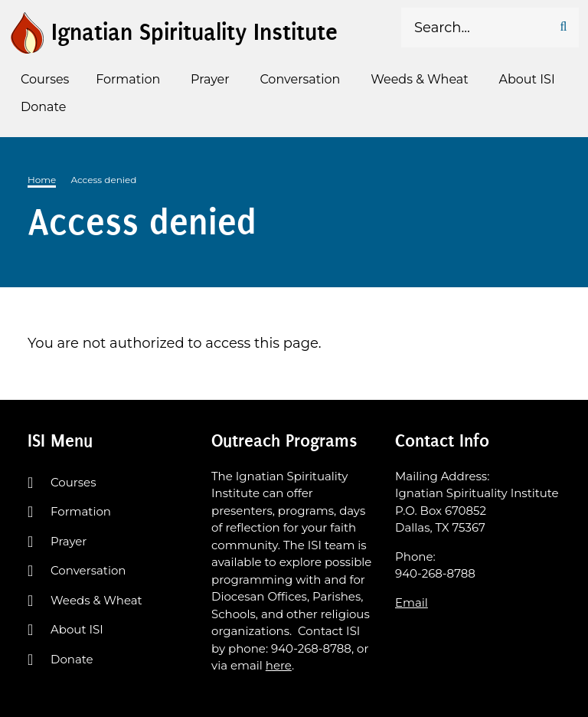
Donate (72, 659)
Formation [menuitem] (128, 79)
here (279, 665)
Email (412, 602)
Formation (81, 511)
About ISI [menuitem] (527, 79)
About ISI (77, 629)
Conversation (88, 570)
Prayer (69, 541)
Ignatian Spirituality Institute (194, 32)
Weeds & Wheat (96, 600)
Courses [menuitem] (45, 79)
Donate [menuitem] (43, 107)
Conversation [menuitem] (300, 79)
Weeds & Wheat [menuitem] (420, 79)
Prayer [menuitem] (210, 79)
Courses (73, 482)
